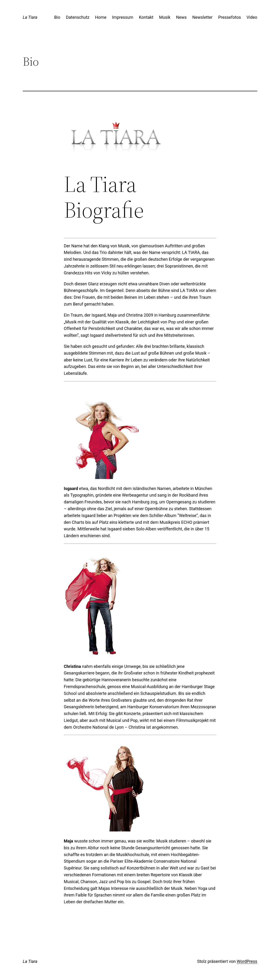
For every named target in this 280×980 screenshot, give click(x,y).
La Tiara (30, 17)
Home (101, 17)
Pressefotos (229, 17)
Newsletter (202, 17)
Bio (57, 17)
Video (252, 17)
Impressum (123, 17)
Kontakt (146, 17)
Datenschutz (78, 17)
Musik (165, 17)
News (181, 17)
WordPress (247, 961)
